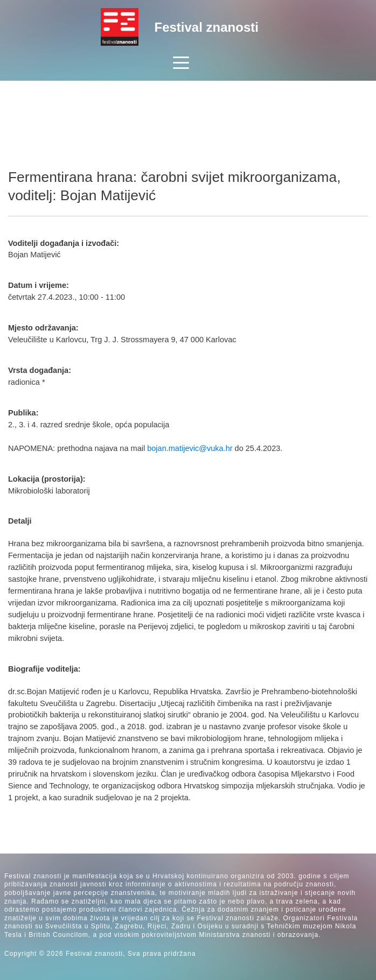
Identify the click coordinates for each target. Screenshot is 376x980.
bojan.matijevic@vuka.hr (190, 448)
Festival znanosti (207, 27)
